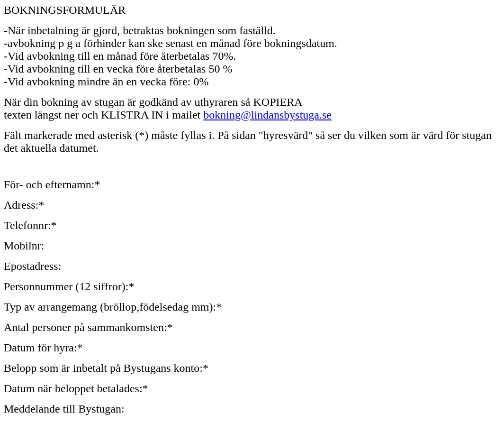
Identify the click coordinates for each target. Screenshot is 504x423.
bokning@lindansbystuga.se (267, 115)
